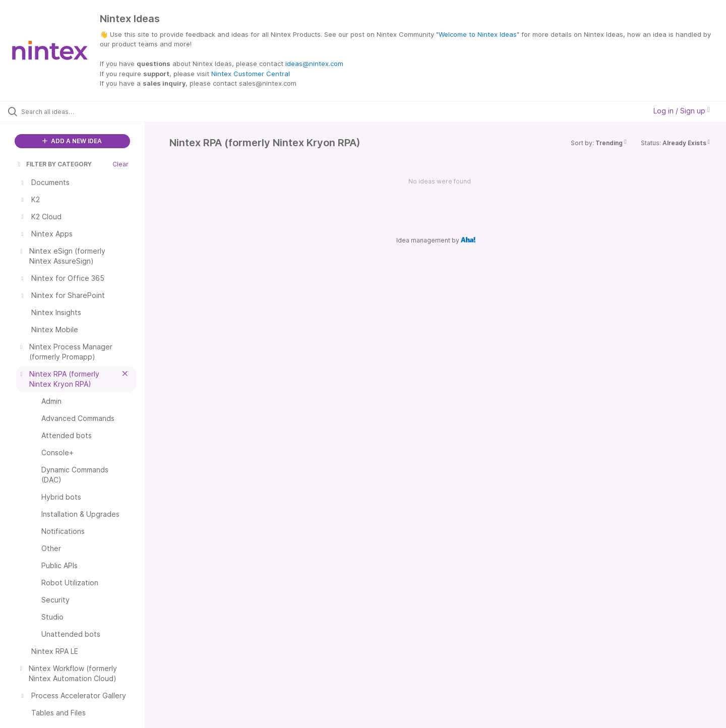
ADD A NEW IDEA (72, 141)
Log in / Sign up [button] (682, 111)
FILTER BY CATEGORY (54, 164)
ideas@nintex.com (314, 64)
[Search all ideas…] (85, 111)
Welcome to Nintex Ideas (478, 34)
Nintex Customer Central (251, 74)
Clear (120, 164)
